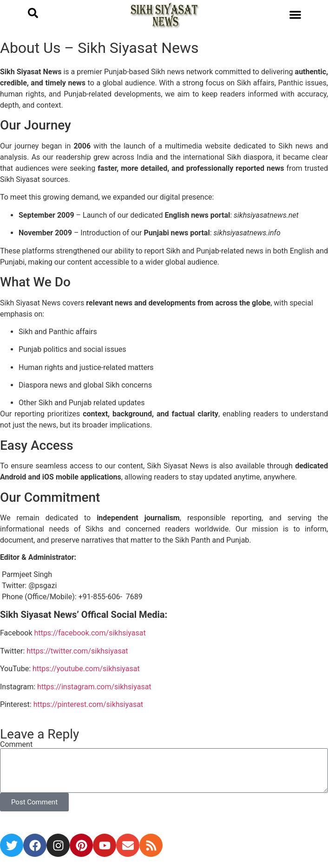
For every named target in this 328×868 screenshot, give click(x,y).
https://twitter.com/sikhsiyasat (77, 651)
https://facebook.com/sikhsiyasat (91, 633)
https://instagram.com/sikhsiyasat (94, 687)
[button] (295, 15)
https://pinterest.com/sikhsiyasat (88, 704)
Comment (16, 745)
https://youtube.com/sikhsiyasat (86, 669)
